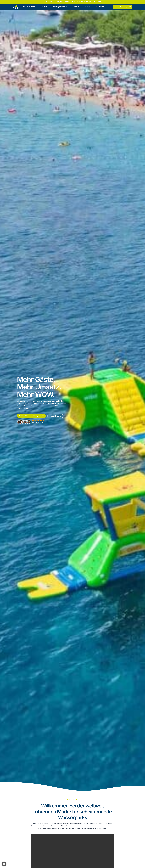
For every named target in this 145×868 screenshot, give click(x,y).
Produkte (45, 7)
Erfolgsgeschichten (61, 7)
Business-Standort (30, 7)
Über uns (77, 7)
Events (89, 7)
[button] (4, 864)
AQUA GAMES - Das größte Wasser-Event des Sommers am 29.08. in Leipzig (73, 2)
